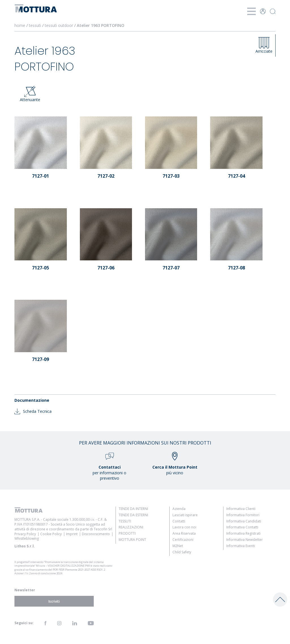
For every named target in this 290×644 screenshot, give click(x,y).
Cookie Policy (51, 534)
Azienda (179, 509)
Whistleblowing (27, 538)
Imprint (72, 534)
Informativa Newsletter (245, 540)
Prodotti (127, 533)
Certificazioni (183, 540)
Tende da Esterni (133, 515)
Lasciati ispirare (185, 515)
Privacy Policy (25, 534)
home (20, 25)
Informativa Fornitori (243, 515)
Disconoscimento (96, 534)
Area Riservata (184, 533)
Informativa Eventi (241, 546)
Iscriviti (54, 601)
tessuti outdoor (59, 25)
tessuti (35, 25)
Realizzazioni (131, 527)
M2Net (178, 546)
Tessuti (125, 521)
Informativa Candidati (244, 521)
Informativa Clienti (241, 509)
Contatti (179, 521)
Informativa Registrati (243, 533)
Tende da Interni (133, 509)
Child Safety (182, 552)
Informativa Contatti (242, 527)
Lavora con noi (184, 527)
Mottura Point (132, 540)
